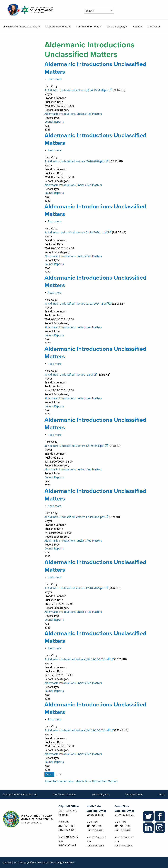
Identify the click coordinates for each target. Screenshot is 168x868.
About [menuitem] (136, 26)
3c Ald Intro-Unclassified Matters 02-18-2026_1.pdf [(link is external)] (78, 232)
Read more (55, 79)
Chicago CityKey (134, 794)
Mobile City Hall (100, 794)
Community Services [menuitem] (88, 26)
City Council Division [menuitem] (57, 26)
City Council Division (64, 794)
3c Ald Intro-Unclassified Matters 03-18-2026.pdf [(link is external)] (76, 161)
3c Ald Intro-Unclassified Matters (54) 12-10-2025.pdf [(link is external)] (79, 730)
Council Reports (54, 122)
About (162, 794)
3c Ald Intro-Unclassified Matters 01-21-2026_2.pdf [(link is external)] (78, 303)
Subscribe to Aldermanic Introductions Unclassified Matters (81, 781)
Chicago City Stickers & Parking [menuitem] (20, 26)
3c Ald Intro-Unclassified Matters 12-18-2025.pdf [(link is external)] (76, 588)
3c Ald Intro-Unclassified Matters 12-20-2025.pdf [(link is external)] (76, 446)
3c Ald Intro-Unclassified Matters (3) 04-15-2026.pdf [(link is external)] (78, 90)
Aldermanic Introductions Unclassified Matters (73, 114)
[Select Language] (99, 10)
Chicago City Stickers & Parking (20, 794)
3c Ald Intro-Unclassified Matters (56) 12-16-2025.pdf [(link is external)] (79, 659)
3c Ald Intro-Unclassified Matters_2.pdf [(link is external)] (71, 375)
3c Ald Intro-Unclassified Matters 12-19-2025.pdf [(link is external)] (76, 517)
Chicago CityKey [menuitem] (116, 26)
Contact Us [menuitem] (154, 26)
